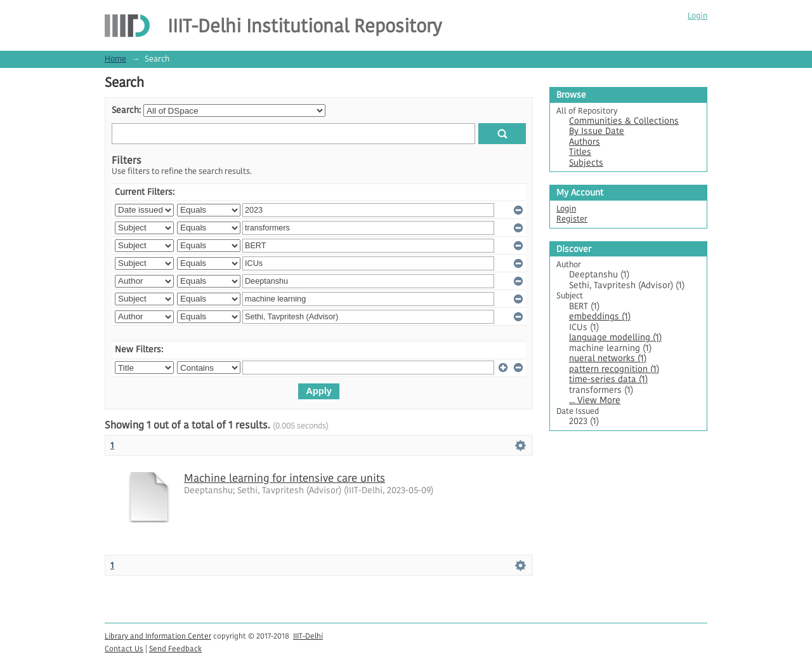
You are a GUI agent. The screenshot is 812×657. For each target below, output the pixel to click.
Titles (580, 152)
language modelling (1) (615, 337)
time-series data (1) (608, 379)
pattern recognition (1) (614, 369)
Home (115, 59)
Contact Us (124, 648)
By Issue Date (597, 131)
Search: (126, 110)
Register (572, 219)
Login (697, 16)
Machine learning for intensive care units (285, 478)
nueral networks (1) (608, 358)
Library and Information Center (158, 636)
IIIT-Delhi (308, 636)
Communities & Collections (624, 121)
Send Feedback (175, 648)
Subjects (586, 163)
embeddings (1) (600, 316)
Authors (585, 142)
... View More (595, 400)
